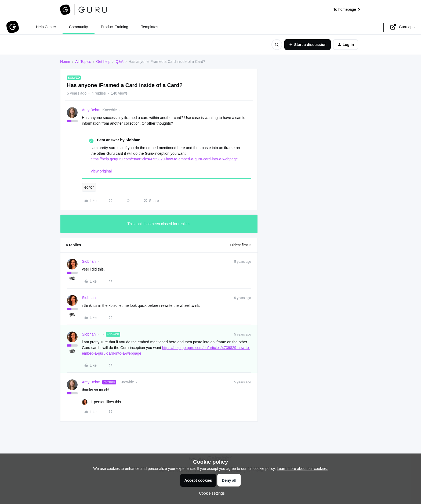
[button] (308, 45)
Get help (103, 62)
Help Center (46, 27)
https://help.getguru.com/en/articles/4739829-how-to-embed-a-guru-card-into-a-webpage (164, 159)
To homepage (347, 10)
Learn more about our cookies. (302, 469)
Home (65, 62)
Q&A (119, 62)
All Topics (83, 62)
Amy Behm (91, 110)
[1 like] (101, 402)
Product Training (115, 27)
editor (89, 187)
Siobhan (89, 261)
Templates (150, 27)
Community (79, 27)
